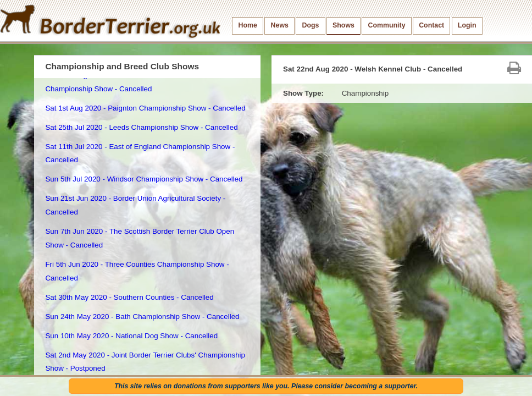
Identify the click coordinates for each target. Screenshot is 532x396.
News (280, 25)
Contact (431, 25)
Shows (343, 25)
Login (467, 25)
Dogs (311, 25)
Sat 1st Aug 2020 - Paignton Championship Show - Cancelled (145, 108)
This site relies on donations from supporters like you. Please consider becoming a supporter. (266, 386)
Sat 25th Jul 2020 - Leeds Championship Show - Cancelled (141, 127)
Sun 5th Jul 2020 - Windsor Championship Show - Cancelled (144, 179)
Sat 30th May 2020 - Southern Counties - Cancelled (129, 297)
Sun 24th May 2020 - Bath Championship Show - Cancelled (142, 317)
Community (387, 25)
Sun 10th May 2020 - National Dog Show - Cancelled (131, 336)
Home (248, 25)
